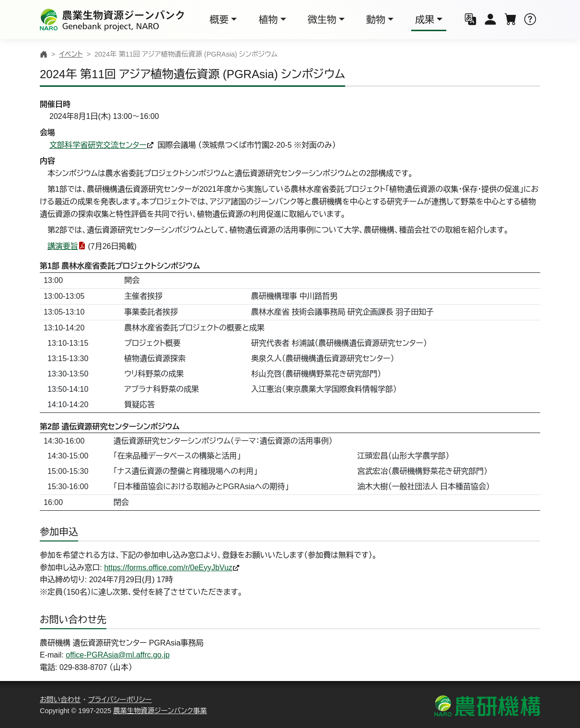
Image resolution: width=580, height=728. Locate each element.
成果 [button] (425, 20)
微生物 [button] (322, 20)
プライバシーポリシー (120, 700)
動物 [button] (376, 20)
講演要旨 (63, 246)
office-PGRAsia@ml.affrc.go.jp (118, 655)
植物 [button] (268, 20)
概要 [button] (219, 20)
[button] (471, 20)
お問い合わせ (60, 700)
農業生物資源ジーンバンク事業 (160, 711)
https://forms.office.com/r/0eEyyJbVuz (168, 568)
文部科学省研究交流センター (98, 145)
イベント (71, 54)
